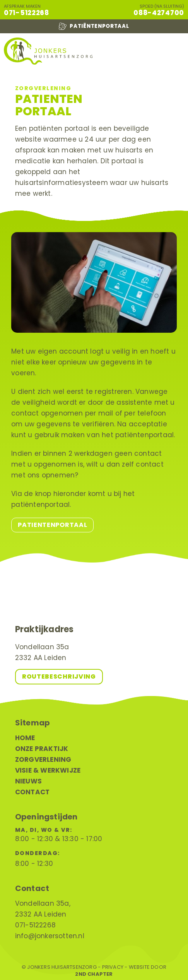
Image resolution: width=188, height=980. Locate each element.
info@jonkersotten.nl (50, 936)
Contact (32, 792)
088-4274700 (159, 13)
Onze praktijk (42, 749)
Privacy (113, 967)
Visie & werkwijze (48, 770)
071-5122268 (26, 13)
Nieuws (28, 781)
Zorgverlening (43, 759)
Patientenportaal (52, 525)
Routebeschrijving (59, 676)
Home (25, 738)
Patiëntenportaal (94, 26)
